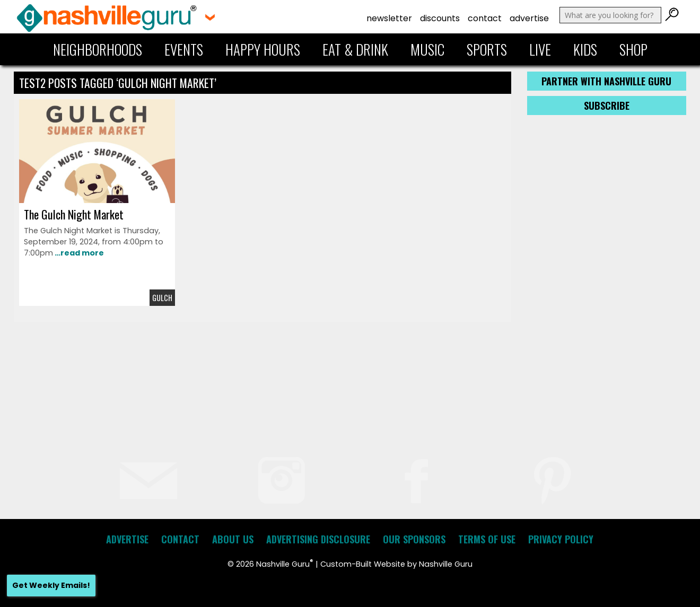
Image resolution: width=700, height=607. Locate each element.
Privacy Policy (561, 539)
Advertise (529, 18)
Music (427, 49)
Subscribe (607, 105)
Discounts (440, 18)
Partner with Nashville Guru (606, 81)
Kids (585, 49)
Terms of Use (487, 539)
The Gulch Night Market (74, 214)
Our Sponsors (414, 539)
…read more (78, 253)
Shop (633, 49)
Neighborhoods (98, 49)
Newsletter (389, 18)
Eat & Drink (355, 49)
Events (184, 49)
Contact (485, 18)
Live (540, 49)
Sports (487, 49)
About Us (233, 539)
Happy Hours (263, 49)
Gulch (162, 298)
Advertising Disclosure (318, 539)
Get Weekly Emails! (51, 585)
